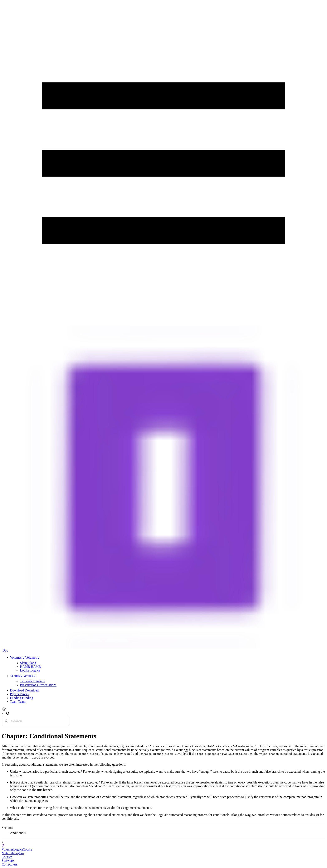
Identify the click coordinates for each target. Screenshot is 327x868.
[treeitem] (17, 833)
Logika (18, 849)
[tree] (163, 833)
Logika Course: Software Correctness (13, 859)
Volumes (8, 849)
